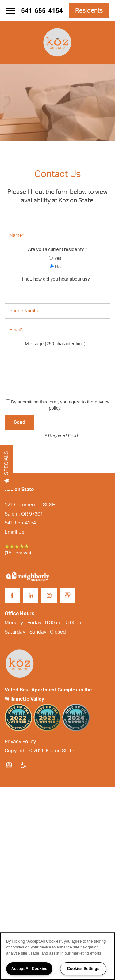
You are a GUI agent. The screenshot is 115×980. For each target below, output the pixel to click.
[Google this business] (67, 596)
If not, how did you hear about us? (55, 279)
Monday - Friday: (24, 623)
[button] (89, 11)
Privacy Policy (20, 742)
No (55, 267)
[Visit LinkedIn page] (31, 596)
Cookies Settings (83, 969)
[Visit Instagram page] (49, 596)
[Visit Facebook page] (12, 596)
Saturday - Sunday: (26, 632)
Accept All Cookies (29, 969)
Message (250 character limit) (55, 344)
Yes (55, 258)
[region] (57, 956)
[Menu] (11, 11)
